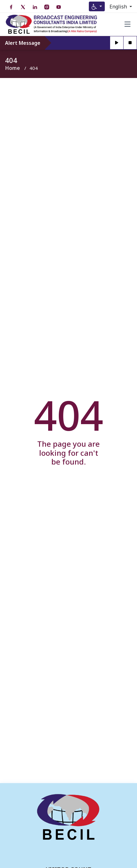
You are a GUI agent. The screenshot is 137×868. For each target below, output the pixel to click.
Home (13, 68)
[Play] (117, 43)
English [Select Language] (119, 7)
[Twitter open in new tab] (23, 7)
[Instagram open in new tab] (47, 7)
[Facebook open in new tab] (11, 7)
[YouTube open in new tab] (58, 7)
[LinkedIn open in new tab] (35, 7)
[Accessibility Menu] (97, 6)
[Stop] (130, 43)
